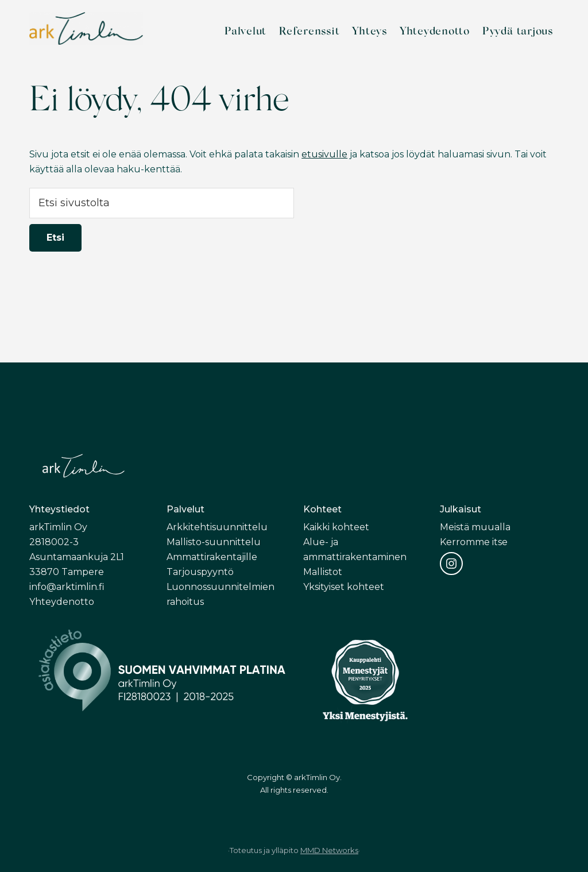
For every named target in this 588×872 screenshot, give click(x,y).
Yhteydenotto (62, 602)
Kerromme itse (474, 542)
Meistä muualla (475, 527)
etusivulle (324, 154)
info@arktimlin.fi (67, 587)
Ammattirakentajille (212, 557)
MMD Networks (329, 850)
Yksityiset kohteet (344, 587)
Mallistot (323, 572)
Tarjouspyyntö (200, 572)
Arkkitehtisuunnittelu (217, 527)
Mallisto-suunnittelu (214, 542)
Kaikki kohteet (336, 527)
